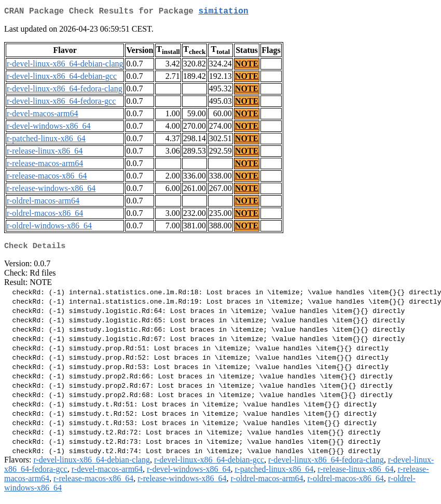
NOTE (247, 66)
